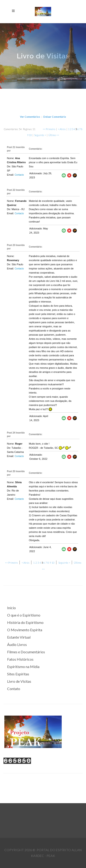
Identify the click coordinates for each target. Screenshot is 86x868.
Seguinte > (40, 135)
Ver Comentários (30, 117)
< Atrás (62, 129)
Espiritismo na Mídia (23, 667)
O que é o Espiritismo (24, 615)
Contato (14, 689)
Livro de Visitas (19, 681)
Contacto (19, 175)
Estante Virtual (19, 637)
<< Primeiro (49, 129)
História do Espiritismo (25, 622)
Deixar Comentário (55, 117)
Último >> (54, 135)
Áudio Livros (17, 644)
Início (11, 608)
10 (30, 135)
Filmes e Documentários (26, 652)
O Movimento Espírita (25, 630)
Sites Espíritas (18, 674)
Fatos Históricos (20, 659)
